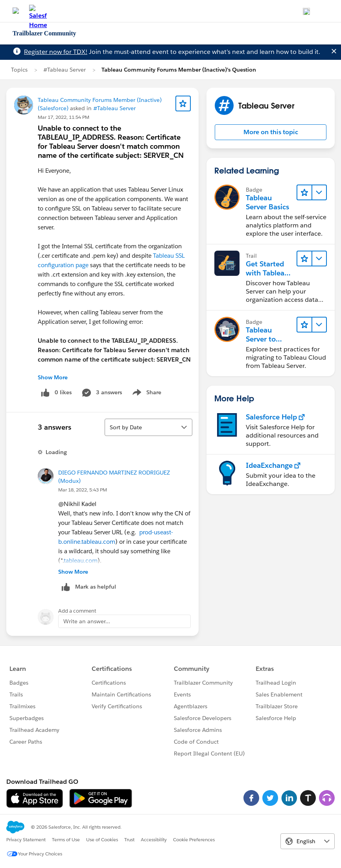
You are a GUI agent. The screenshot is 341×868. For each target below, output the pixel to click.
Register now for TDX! (56, 52)
